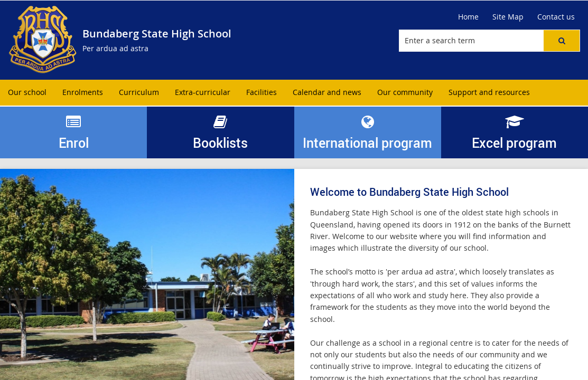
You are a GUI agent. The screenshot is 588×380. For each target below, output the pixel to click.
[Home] (468, 17)
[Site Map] (508, 17)
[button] (562, 41)
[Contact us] (556, 17)
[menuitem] (27, 93)
